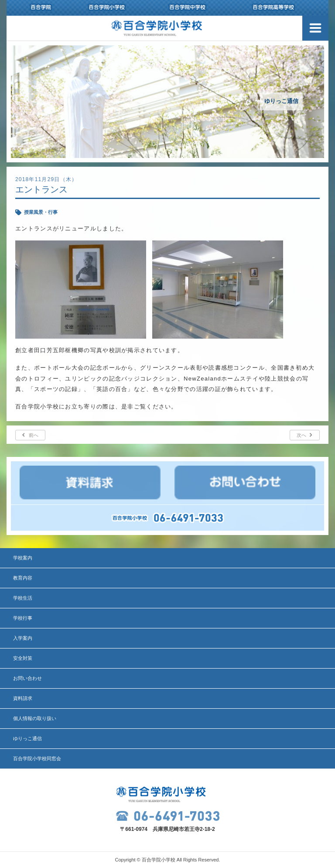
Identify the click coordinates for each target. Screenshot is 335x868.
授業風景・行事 (41, 212)
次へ (301, 435)
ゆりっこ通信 (27, 738)
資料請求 (23, 698)
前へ (34, 435)
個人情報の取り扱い (35, 718)
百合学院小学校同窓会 (37, 758)
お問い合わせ (27, 678)
